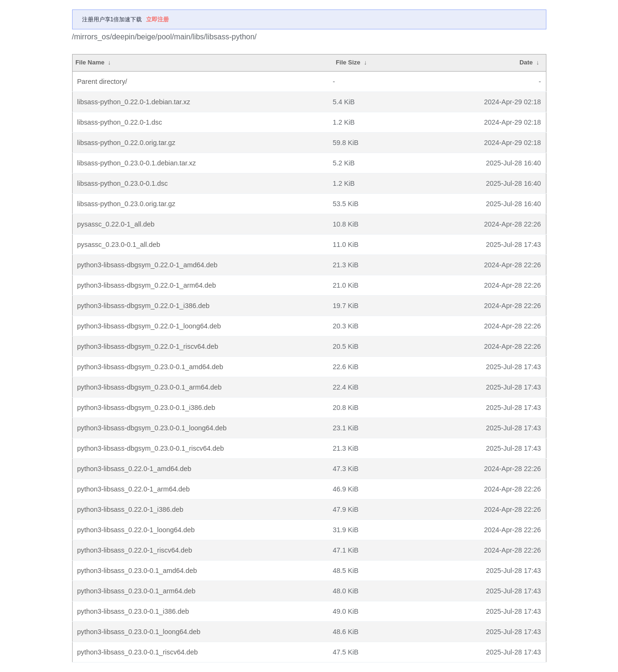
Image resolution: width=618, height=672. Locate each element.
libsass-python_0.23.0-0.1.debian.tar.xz (137, 163)
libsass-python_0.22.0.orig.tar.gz (126, 143)
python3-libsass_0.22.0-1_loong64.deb (136, 530)
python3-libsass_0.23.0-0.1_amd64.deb (137, 571)
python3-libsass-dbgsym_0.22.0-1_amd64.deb (148, 265)
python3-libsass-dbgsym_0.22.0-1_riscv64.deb (148, 346)
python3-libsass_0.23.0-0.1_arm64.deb (137, 591)
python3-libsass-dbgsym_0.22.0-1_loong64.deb (149, 326)
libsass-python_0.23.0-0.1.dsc (123, 183)
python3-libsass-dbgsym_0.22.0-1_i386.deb (143, 306)
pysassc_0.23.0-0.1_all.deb (119, 245)
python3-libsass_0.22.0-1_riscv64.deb (135, 550)
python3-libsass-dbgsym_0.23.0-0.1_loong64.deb (152, 428)
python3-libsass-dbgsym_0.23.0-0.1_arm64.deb (150, 387)
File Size (348, 62)
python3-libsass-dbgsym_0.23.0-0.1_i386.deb (146, 408)
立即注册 (157, 19)
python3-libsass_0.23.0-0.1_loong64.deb (139, 632)
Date (526, 62)
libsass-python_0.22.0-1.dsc (120, 122)
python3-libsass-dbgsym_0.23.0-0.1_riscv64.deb (151, 448)
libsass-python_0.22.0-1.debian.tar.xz (134, 102)
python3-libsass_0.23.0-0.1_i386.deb (133, 611)
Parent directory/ (102, 82)
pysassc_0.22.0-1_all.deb (116, 224)
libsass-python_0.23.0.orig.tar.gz (126, 204)
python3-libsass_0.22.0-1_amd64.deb (134, 469)
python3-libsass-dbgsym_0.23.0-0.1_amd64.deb (150, 367)
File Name (90, 62)
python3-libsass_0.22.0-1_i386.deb (130, 509)
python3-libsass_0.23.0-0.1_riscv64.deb (138, 652)
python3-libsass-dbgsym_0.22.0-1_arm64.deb (147, 285)
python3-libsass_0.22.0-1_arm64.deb (134, 489)
